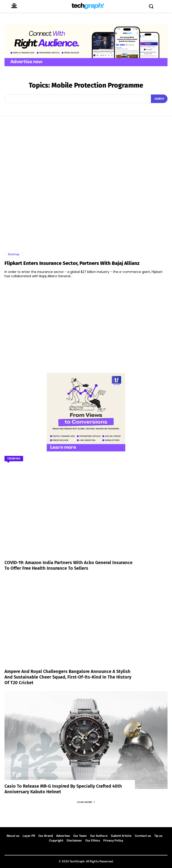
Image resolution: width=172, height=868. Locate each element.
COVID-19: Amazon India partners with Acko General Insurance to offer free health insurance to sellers (68, 565)
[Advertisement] (86, 323)
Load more (86, 802)
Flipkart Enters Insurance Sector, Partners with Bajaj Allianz (72, 263)
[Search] (159, 99)
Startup (14, 254)
